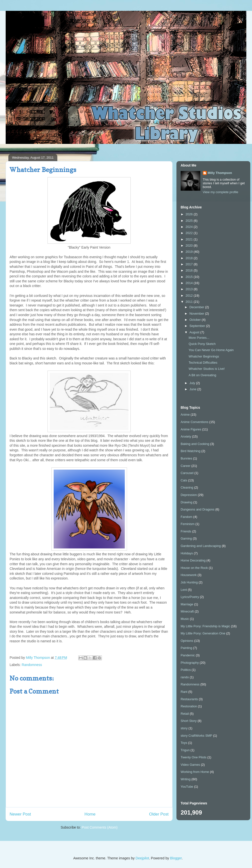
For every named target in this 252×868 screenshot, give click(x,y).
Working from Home (195, 772)
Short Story (189, 721)
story (184, 728)
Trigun (185, 750)
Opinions (187, 641)
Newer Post (20, 814)
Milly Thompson (220, 173)
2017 (190, 264)
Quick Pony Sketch (202, 344)
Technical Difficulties (203, 363)
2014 (190, 283)
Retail (185, 714)
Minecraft (187, 611)
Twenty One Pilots (194, 757)
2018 (190, 258)
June (193, 389)
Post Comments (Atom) (100, 827)
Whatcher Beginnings (204, 356)
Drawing (187, 502)
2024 (190, 227)
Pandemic (188, 655)
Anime (185, 415)
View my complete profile (220, 192)
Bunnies (186, 458)
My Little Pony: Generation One (203, 633)
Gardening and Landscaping (201, 546)
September (198, 326)
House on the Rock (194, 568)
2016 (190, 270)
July (193, 383)
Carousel (187, 473)
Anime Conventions (195, 422)
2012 (190, 296)
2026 (190, 214)
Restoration (189, 706)
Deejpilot (142, 858)
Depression (189, 495)
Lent (184, 590)
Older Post (159, 814)
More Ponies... (199, 338)
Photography (190, 663)
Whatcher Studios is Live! (207, 369)
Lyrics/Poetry (190, 597)
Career (186, 466)
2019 (190, 252)
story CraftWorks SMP (196, 736)
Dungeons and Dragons (197, 509)
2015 (190, 277)
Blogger (176, 858)
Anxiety (186, 436)
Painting (186, 648)
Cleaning (187, 487)
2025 (190, 221)
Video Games (190, 765)
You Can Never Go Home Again (211, 350)
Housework (189, 575)
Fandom (187, 517)
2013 (190, 289)
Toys (184, 743)
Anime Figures (191, 429)
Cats (184, 480)
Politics (186, 670)
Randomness (32, 665)
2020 (190, 246)
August (195, 332)
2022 (190, 233)
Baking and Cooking (195, 444)
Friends (186, 531)
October (196, 320)
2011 (190, 302)
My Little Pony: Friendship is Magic (205, 626)
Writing (186, 779)
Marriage (187, 604)
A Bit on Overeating (202, 375)
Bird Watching (190, 451)
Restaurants (189, 699)
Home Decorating (193, 560)
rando (185, 677)
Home (90, 814)
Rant (184, 692)
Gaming (186, 538)
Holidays (187, 553)
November (197, 314)
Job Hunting (189, 582)
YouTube (187, 787)
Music (185, 619)
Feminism (188, 524)
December (197, 307)
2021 (190, 239)
